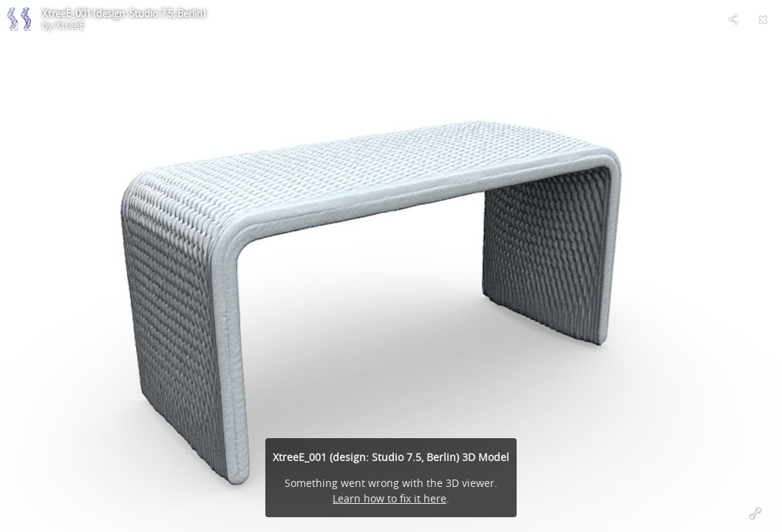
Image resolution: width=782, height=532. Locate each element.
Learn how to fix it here (390, 498)
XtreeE (70, 25)
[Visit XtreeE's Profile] (19, 19)
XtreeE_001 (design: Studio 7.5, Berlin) (124, 13)
